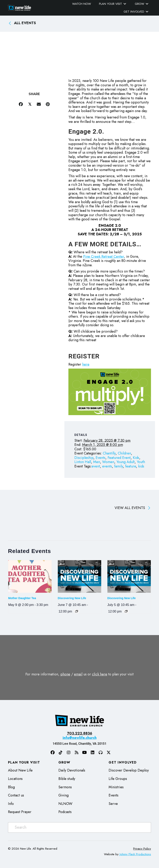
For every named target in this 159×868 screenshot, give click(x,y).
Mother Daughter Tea (22, 598)
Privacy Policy (142, 849)
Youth (141, 462)
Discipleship (84, 458)
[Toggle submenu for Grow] (147, 4)
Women (108, 462)
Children (124, 453)
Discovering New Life (72, 598)
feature (131, 466)
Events (100, 458)
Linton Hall (83, 462)
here (86, 364)
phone (65, 674)
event (96, 466)
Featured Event (119, 458)
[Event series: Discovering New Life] (77, 611)
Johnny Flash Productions (135, 854)
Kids (136, 458)
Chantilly (109, 453)
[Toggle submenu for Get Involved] (147, 12)
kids (141, 466)
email (78, 674)
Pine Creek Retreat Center (104, 257)
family (119, 466)
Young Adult (125, 462)
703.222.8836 (80, 733)
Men (97, 462)
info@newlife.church (80, 738)
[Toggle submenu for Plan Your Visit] (125, 4)
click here (100, 674)
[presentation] (30, 576)
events (107, 466)
